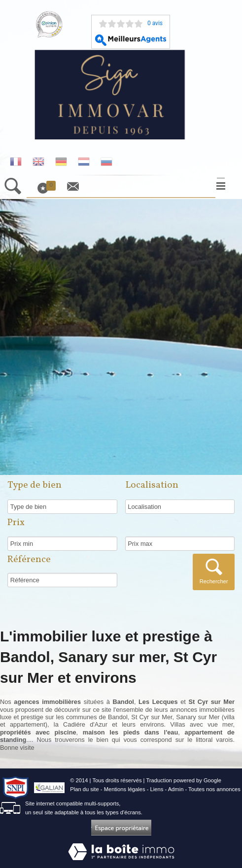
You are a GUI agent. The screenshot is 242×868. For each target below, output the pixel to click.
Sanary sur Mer (198, 717)
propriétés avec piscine (38, 732)
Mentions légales (125, 789)
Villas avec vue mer (201, 724)
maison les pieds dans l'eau (130, 732)
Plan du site (84, 789)
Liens (157, 789)
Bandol (118, 717)
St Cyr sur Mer (152, 717)
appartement (28, 724)
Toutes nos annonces (214, 789)
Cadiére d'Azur (85, 724)
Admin (176, 789)
